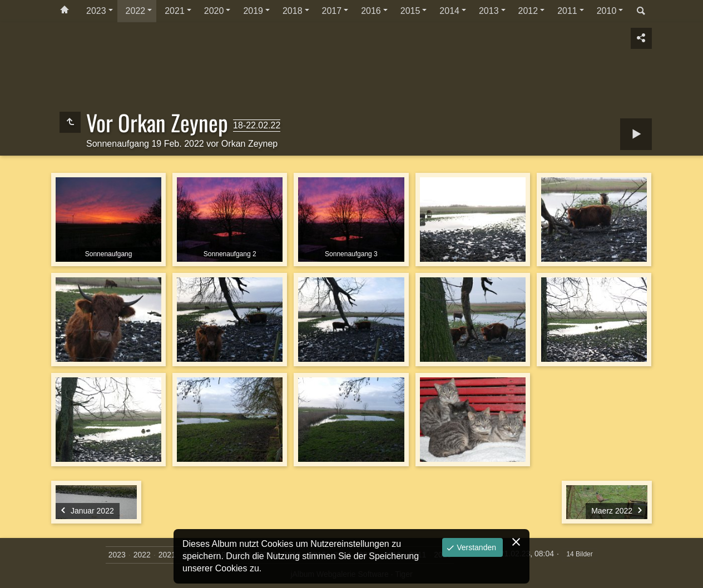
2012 (528, 11)
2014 (449, 11)
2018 (293, 11)
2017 (332, 11)
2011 (567, 11)
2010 (607, 11)
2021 (175, 11)
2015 (410, 11)
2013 (489, 11)
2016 (371, 11)
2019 (253, 11)
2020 (214, 11)
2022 (136, 11)
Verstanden (475, 547)
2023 (96, 11)
